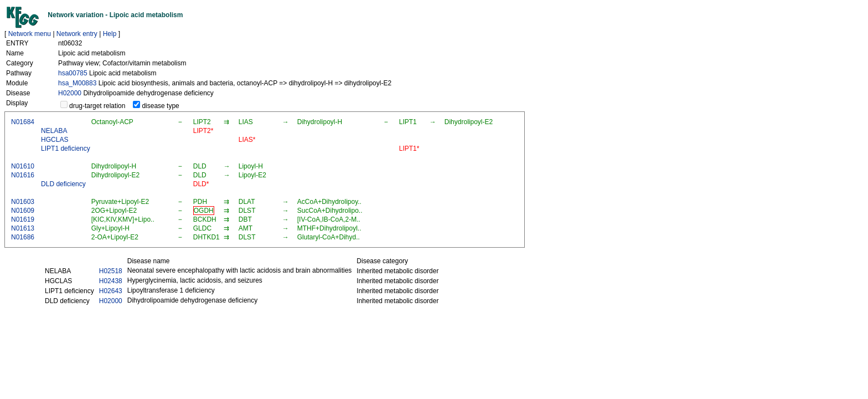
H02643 (111, 291)
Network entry (77, 34)
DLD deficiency (63, 184)
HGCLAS (55, 140)
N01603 (23, 202)
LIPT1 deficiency (66, 149)
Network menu (30, 34)
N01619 (23, 219)
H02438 (111, 281)
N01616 (23, 175)
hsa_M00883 (77, 83)
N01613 (23, 228)
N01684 (23, 122)
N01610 (23, 166)
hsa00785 (73, 73)
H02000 (70, 93)
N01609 (23, 211)
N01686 (23, 237)
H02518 (111, 271)
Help (110, 34)
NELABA (54, 131)
